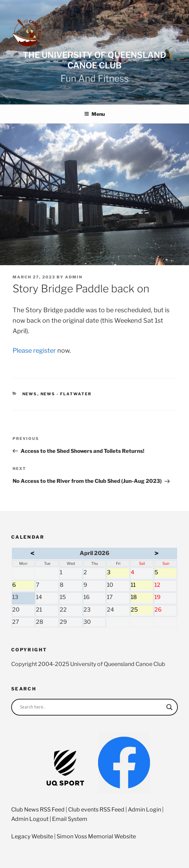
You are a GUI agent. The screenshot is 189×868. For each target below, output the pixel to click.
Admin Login (144, 810)
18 (142, 598)
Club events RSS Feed (96, 810)
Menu (94, 114)
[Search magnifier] (169, 707)
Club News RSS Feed (38, 810)
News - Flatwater (66, 394)
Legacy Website (32, 836)
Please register (34, 350)
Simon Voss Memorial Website (96, 836)
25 (142, 611)
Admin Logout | (32, 819)
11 (142, 586)
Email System (70, 819)
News (30, 394)
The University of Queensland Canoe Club (94, 60)
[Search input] (91, 707)
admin (74, 277)
